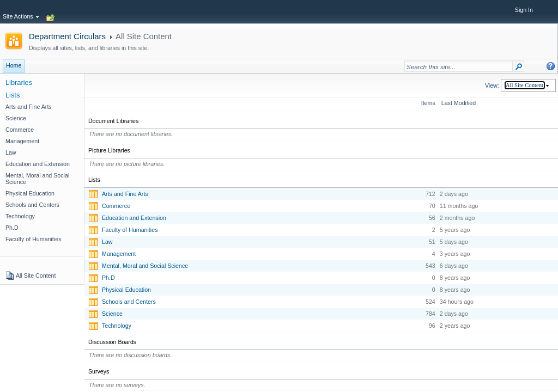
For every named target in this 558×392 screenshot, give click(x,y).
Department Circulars (67, 36)
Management (119, 254)
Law (107, 242)
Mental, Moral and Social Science (145, 266)
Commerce (116, 206)
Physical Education (126, 290)
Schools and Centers (129, 302)
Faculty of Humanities (130, 230)
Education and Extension (134, 218)
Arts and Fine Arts (125, 194)
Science (112, 314)
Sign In (524, 10)
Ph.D (108, 278)
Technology (117, 326)
